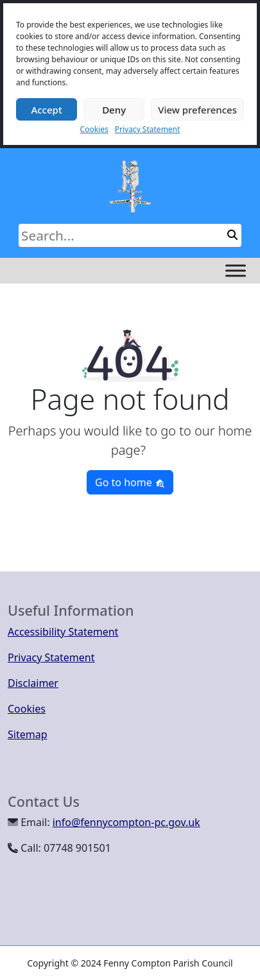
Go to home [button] (130, 482)
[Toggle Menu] (236, 270)
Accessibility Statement (63, 632)
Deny (114, 110)
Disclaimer (33, 683)
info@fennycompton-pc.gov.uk (126, 822)
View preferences (197, 110)
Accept (46, 110)
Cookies (94, 129)
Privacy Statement (148, 129)
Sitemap (28, 734)
